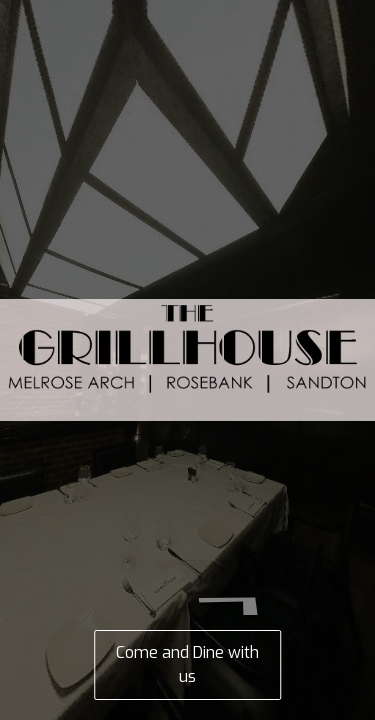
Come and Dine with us (187, 664)
